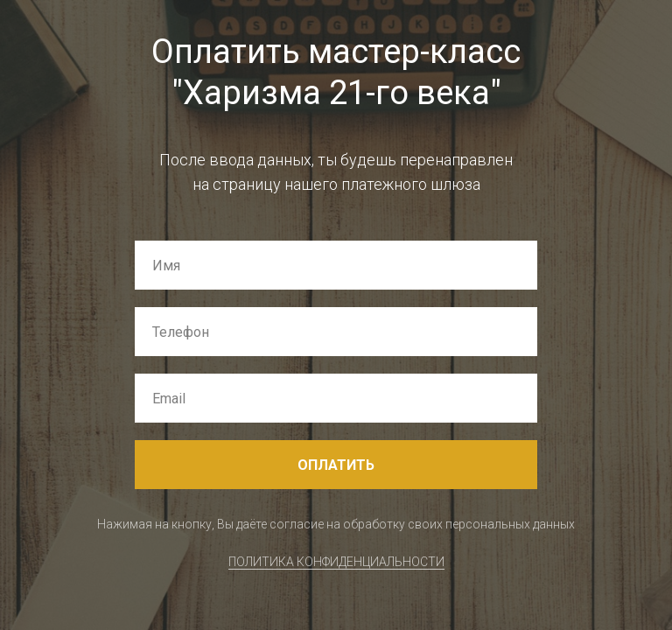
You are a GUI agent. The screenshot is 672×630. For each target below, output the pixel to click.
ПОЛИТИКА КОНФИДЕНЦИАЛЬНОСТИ (336, 562)
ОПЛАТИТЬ (336, 465)
